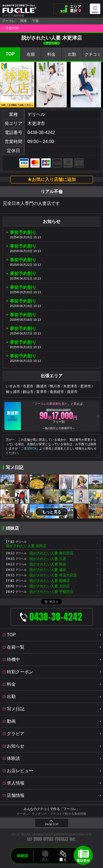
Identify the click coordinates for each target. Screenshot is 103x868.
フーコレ (9, 21)
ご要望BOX (29, 448)
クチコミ (93, 54)
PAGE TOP (52, 824)
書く (63, 859)
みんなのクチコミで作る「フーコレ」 (52, 809)
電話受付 (83, 861)
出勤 (72, 54)
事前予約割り (23, 232)
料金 (51, 54)
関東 (24, 21)
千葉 (35, 21)
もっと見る (52, 512)
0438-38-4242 (41, 132)
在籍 (31, 54)
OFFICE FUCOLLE (56, 839)
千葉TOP (12, 28)
